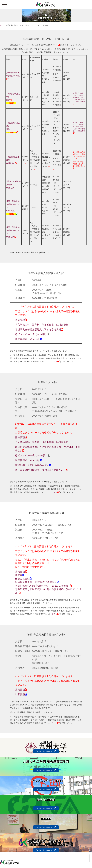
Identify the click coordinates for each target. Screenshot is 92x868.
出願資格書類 (22, 579)
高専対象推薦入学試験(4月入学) (13, 76)
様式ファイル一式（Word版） (31, 334)
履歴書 (19, 575)
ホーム (3, 25)
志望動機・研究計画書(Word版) (32, 465)
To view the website (46, 751)
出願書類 (20, 694)
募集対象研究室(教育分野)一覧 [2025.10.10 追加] (42, 586)
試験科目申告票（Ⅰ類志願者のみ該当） (36, 582)
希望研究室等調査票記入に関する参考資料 (38, 330)
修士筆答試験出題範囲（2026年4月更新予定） (40, 470)
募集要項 (20, 320)
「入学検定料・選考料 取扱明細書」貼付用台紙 (42, 325)
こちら (54, 362)
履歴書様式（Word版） (28, 339)
